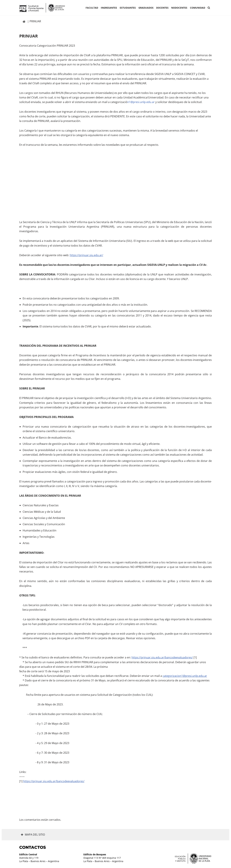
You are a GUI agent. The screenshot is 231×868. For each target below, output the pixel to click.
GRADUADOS (146, 8)
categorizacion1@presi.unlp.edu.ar (185, 676)
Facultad (92, 8)
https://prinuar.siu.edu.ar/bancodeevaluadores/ (162, 657)
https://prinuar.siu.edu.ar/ (86, 255)
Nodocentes (179, 8)
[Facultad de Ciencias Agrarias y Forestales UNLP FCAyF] (42, 8)
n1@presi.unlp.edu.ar (141, 102)
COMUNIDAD (198, 8)
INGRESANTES (109, 8)
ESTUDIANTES (128, 8)
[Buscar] (209, 8)
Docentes (162, 8)
